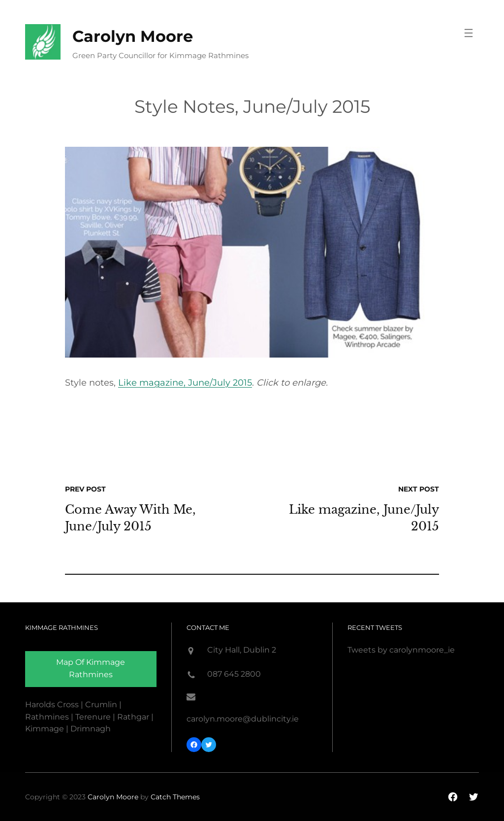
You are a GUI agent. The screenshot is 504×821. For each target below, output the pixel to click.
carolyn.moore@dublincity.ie (243, 719)
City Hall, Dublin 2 (242, 650)
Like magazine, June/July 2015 (185, 383)
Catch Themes (175, 797)
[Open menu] (469, 33)
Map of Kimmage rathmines (91, 668)
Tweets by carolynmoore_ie (401, 650)
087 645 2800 (234, 674)
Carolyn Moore (133, 36)
